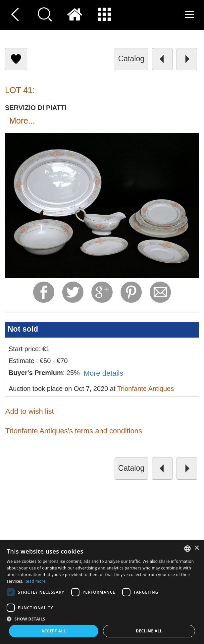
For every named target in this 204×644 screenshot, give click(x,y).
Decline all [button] (149, 631)
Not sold (23, 329)
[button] (102, 619)
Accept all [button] (54, 631)
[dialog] (102, 592)
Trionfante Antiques (146, 389)
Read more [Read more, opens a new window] (35, 581)
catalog (131, 59)
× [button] (197, 548)
